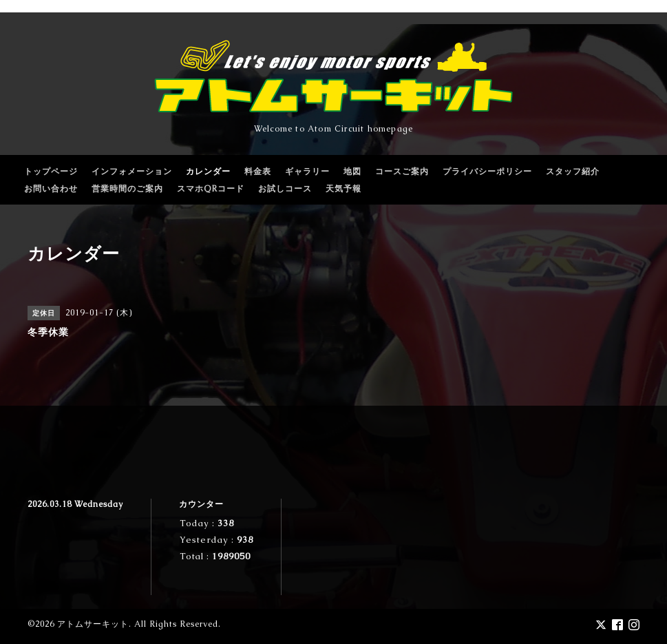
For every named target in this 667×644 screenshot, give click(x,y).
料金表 (258, 172)
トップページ (51, 172)
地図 (352, 172)
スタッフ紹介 (573, 172)
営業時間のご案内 (127, 189)
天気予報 (343, 189)
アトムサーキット (93, 624)
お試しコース (285, 189)
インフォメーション (132, 172)
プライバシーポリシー (487, 172)
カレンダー (208, 172)
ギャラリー (307, 172)
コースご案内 (402, 172)
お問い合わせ (51, 189)
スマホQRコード (211, 189)
